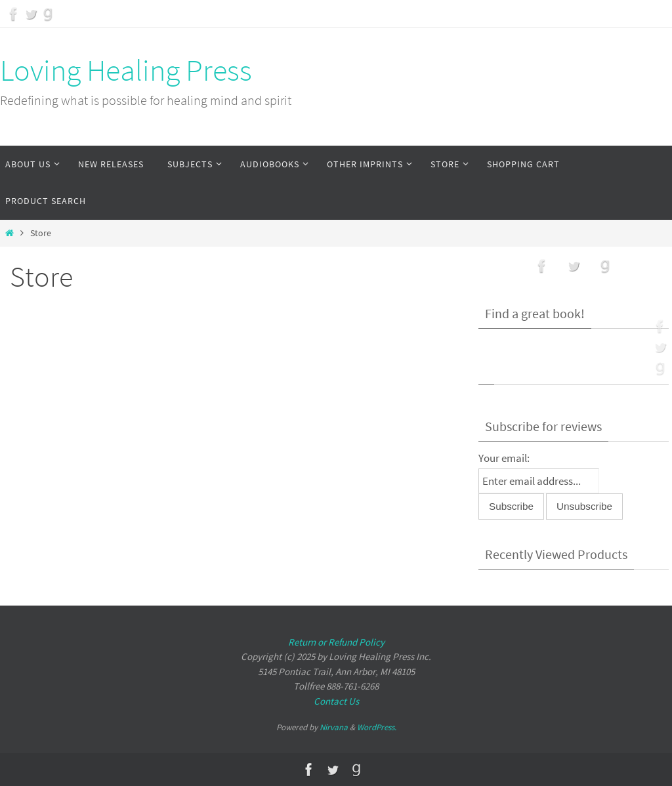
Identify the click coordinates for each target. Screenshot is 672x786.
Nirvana (334, 727)
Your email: (504, 458)
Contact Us (336, 701)
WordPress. (377, 727)
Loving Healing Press (126, 70)
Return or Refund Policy (336, 642)
